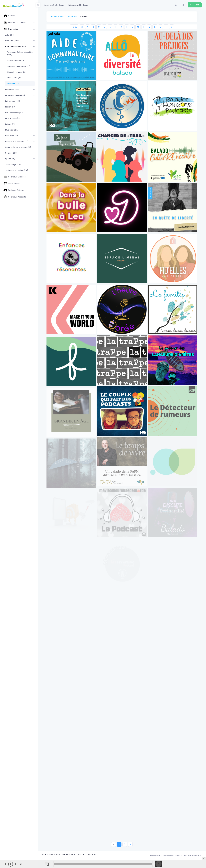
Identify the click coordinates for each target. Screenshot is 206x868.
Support (179, 855)
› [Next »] (130, 844)
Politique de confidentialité (162, 855)
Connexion (195, 5)
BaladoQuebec (57, 16)
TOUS (74, 27)
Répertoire (72, 16)
